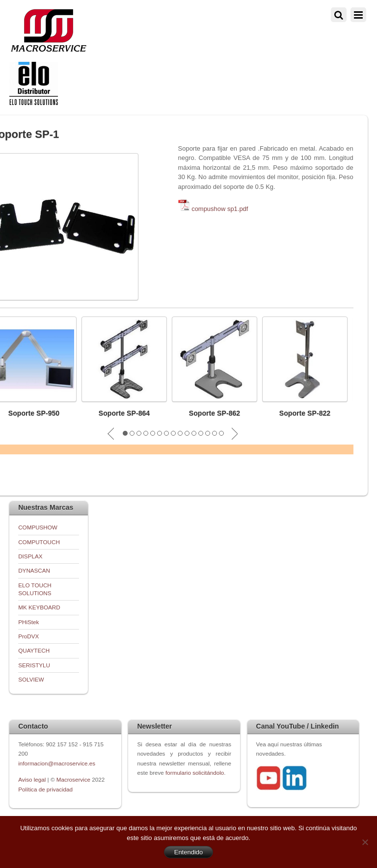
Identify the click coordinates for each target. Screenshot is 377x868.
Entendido (189, 852)
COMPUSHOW (38, 527)
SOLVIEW (31, 679)
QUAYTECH (34, 650)
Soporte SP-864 (124, 413)
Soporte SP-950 (34, 413)
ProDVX (28, 636)
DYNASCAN (34, 570)
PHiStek (28, 622)
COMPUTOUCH (39, 542)
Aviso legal (33, 779)
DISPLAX (30, 556)
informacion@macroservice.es (57, 763)
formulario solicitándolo (195, 773)
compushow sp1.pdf (220, 209)
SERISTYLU (34, 665)
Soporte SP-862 (215, 413)
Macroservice (73, 779)
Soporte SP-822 (305, 413)
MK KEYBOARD (39, 607)
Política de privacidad (45, 789)
